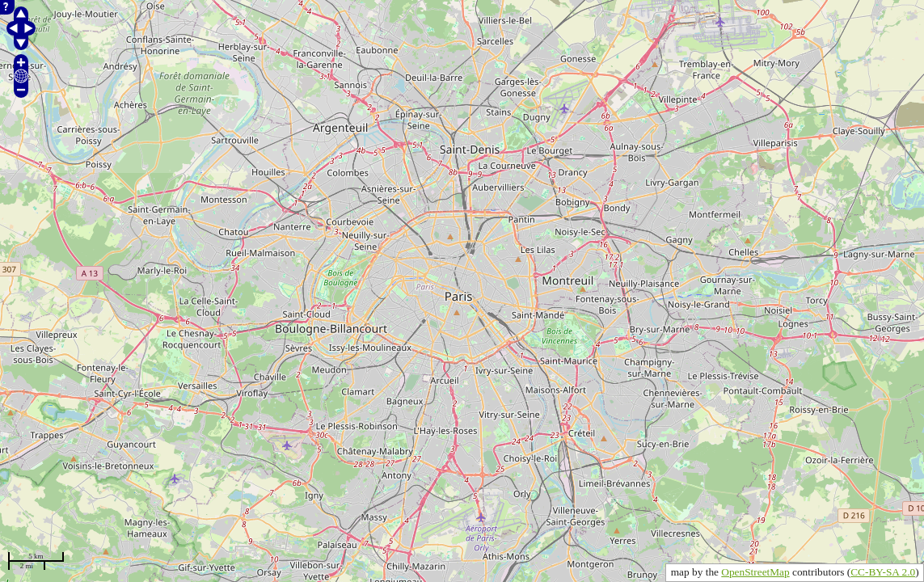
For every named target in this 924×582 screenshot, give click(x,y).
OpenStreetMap (755, 572)
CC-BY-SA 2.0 (883, 572)
